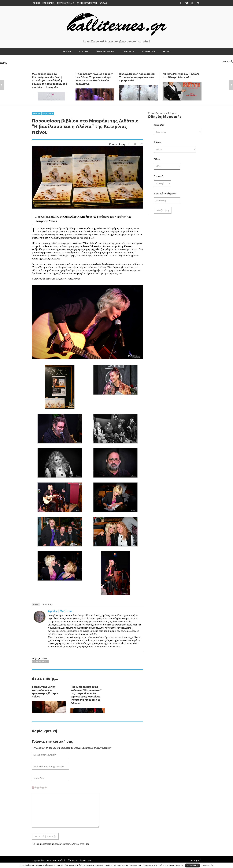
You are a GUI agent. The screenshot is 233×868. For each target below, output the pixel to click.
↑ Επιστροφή (196, 860)
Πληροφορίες (208, 865)
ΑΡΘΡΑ (37, 113)
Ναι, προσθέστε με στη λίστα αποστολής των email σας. (61, 844)
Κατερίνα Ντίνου (41, 662)
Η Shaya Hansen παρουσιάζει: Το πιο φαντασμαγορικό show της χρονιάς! (137, 77)
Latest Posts (47, 604)
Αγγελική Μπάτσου (60, 611)
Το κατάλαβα (192, 865)
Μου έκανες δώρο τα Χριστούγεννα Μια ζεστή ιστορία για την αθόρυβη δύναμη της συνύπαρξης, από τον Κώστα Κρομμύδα (49, 80)
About (36, 604)
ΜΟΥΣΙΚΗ (48, 113)
